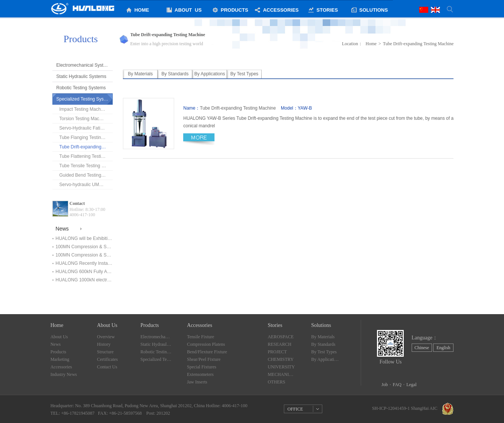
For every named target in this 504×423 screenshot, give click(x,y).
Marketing (60, 359)
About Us (59, 337)
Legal (411, 385)
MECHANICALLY (282, 374)
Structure (105, 352)
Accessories (61, 367)
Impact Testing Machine (83, 109)
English (443, 348)
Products (58, 352)
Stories (275, 325)
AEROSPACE (281, 337)
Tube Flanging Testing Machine (86, 137)
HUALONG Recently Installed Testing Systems (84, 263)
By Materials (323, 337)
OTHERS (277, 382)
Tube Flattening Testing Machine (86, 156)
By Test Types (324, 352)
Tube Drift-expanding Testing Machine (86, 147)
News (56, 344)
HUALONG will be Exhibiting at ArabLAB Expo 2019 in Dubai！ (84, 238)
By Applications (325, 359)
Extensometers (200, 374)
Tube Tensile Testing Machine (86, 166)
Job (385, 385)
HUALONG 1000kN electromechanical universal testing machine (84, 280)
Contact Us (107, 367)
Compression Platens (206, 344)
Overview (106, 337)
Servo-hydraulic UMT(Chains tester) (86, 185)
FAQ (397, 385)
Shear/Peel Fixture (204, 359)
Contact (77, 203)
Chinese (422, 348)
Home (371, 44)
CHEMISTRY (281, 359)
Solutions (321, 325)
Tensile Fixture (201, 337)
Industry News (64, 374)
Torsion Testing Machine (83, 119)
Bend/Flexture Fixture (207, 352)
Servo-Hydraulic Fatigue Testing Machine (86, 128)
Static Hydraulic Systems (81, 76)
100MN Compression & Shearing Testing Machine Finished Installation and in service (84, 247)
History (104, 344)
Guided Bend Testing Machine (86, 175)
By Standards (323, 344)
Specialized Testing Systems (84, 99)
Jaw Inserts (197, 382)
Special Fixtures (202, 367)
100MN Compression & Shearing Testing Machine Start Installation (84, 255)
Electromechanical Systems (84, 65)
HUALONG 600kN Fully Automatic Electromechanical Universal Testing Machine (84, 272)
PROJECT (277, 352)
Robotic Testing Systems (81, 88)
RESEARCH (280, 344)
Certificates (107, 359)
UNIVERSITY (281, 367)
